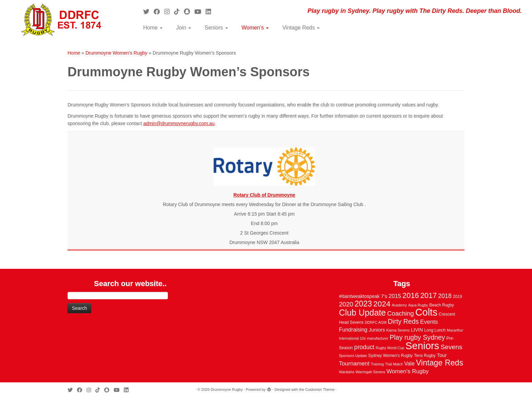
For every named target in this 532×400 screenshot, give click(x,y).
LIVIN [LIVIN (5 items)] (417, 330)
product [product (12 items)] (364, 347)
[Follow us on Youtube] (200, 12)
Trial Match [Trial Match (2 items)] (394, 364)
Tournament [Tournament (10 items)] (354, 364)
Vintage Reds (301, 28)
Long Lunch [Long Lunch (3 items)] (435, 330)
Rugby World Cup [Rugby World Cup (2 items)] (390, 348)
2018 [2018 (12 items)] (445, 296)
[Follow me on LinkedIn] (211, 12)
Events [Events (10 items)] (429, 322)
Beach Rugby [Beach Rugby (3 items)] (442, 305)
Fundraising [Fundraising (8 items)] (353, 329)
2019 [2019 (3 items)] (458, 297)
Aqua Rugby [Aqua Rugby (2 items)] (418, 305)
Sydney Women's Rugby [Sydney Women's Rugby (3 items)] (390, 356)
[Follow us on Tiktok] (179, 12)
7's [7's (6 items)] (384, 296)
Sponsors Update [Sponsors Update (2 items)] (353, 356)
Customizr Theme (320, 389)
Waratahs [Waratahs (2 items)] (347, 372)
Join (184, 28)
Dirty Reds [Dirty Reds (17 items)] (403, 321)
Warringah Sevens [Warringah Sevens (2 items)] (370, 372)
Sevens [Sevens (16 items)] (451, 347)
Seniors (216, 28)
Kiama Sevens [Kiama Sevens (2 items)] (398, 330)
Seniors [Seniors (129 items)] (422, 346)
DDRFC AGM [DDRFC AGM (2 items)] (376, 322)
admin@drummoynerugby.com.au (179, 123)
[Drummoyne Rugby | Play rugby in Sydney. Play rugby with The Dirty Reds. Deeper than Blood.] (61, 20)
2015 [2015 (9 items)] (395, 296)
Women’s (255, 28)
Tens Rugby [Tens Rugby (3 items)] (425, 356)
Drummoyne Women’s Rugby (116, 53)
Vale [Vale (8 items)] (409, 363)
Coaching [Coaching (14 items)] (401, 313)
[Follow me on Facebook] (159, 12)
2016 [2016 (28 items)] (411, 295)
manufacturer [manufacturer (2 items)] (378, 338)
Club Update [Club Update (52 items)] (362, 313)
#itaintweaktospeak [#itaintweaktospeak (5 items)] (359, 296)
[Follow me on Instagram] (169, 12)
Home (153, 28)
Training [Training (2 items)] (377, 364)
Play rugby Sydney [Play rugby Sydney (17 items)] (417, 337)
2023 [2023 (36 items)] (363, 304)
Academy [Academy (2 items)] (399, 305)
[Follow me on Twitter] (148, 12)
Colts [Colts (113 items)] (426, 312)
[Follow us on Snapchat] (189, 12)
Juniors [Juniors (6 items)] (377, 330)
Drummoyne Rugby (227, 389)
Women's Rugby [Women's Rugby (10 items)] (407, 371)
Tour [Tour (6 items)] (442, 355)
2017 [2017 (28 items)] (429, 295)
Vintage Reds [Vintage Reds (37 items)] (440, 363)
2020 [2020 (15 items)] (346, 304)
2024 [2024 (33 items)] (382, 304)
